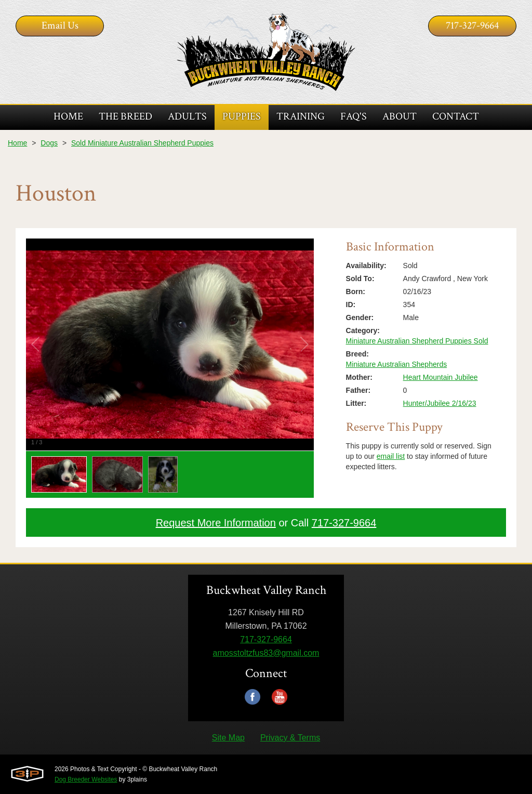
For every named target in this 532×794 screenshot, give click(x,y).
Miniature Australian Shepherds (397, 364)
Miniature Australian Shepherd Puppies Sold (417, 341)
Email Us (60, 25)
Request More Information (216, 523)
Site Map (228, 738)
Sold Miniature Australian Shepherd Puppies (142, 143)
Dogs (49, 143)
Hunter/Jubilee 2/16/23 (440, 403)
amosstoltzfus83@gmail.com (266, 653)
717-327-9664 (472, 25)
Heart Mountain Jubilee (441, 377)
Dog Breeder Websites (86, 779)
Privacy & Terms (290, 738)
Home (17, 143)
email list (391, 456)
